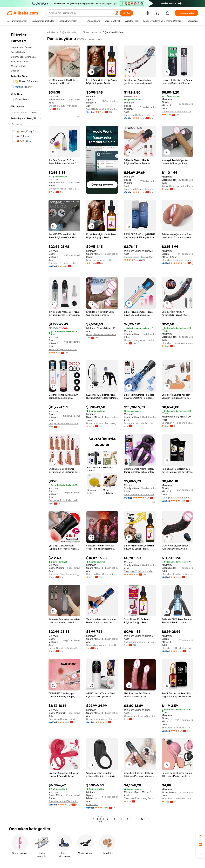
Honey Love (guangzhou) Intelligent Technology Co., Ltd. (140, 340)
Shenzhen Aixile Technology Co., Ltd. (178, 423)
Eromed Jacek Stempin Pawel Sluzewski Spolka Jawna (140, 257)
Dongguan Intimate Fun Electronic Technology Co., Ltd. (140, 423)
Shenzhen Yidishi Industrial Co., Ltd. (140, 571)
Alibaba (51, 32)
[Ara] (126, 13)
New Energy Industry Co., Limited (102, 260)
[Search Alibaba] (80, 13)
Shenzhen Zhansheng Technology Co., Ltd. (64, 574)
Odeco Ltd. (92, 804)
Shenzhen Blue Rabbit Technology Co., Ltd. (178, 799)
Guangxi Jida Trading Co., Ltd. (139, 716)
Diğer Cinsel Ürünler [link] (114, 32)
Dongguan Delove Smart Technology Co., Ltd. (178, 112)
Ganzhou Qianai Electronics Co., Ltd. (102, 574)
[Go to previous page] (94, 819)
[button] (116, 13)
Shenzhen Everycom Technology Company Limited (102, 719)
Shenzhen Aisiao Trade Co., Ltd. (64, 189)
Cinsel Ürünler (90, 32)
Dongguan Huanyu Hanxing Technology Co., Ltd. (64, 719)
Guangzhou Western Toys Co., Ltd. (102, 645)
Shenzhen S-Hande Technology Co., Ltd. (140, 189)
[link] (201, 836)
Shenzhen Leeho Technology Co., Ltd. (102, 423)
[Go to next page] (148, 819)
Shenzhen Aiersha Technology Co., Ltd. (178, 574)
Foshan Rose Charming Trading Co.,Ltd (140, 642)
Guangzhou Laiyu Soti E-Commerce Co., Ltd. (102, 109)
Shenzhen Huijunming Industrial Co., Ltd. (178, 343)
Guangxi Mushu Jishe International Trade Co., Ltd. (102, 334)
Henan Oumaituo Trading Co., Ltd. (64, 648)
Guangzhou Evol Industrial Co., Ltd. (178, 498)
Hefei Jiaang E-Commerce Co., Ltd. (64, 349)
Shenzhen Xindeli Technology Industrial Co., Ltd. (64, 801)
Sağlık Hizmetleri (69, 32)
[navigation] (26, 426)
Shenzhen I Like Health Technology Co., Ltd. (178, 728)
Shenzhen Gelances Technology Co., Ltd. (178, 260)
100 (142, 819)
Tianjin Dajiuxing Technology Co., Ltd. (178, 186)
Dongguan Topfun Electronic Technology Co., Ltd (64, 423)
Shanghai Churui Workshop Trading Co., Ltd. (64, 106)
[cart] (158, 14)
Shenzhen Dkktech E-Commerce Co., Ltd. (140, 115)
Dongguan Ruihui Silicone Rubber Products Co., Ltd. (64, 500)
